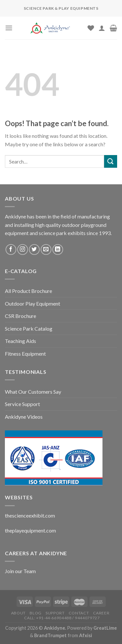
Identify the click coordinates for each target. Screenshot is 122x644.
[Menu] (9, 28)
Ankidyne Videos (24, 417)
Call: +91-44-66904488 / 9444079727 (62, 618)
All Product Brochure (28, 291)
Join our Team (20, 571)
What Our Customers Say (33, 392)
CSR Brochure (20, 316)
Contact (79, 613)
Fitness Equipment (25, 354)
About (18, 613)
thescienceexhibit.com (30, 515)
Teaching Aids (20, 341)
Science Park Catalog (29, 329)
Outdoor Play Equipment (33, 303)
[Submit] (111, 161)
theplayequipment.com (30, 530)
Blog (35, 613)
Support (55, 613)
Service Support (22, 404)
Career (101, 613)
